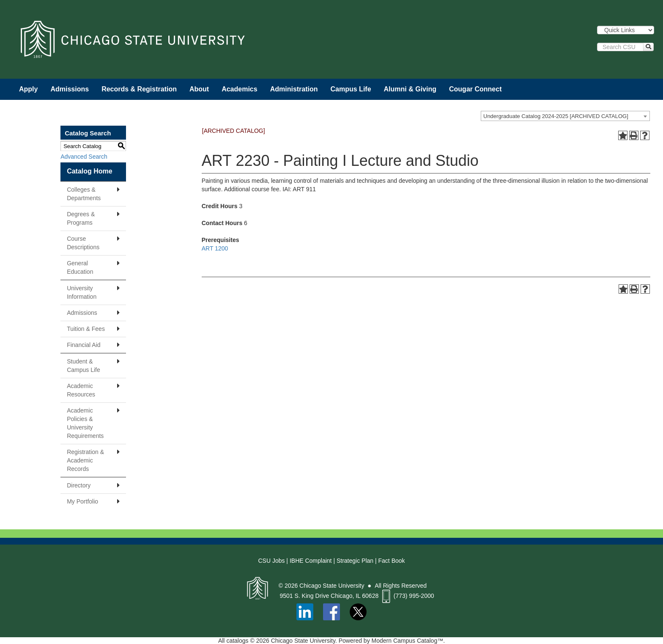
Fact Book (392, 561)
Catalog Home (90, 171)
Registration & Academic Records (85, 460)
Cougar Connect (475, 89)
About (199, 89)
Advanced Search (84, 157)
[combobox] (565, 116)
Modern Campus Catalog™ (408, 641)
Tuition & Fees (86, 329)
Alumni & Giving (410, 89)
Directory (79, 485)
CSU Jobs (271, 561)
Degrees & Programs (81, 218)
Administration (294, 89)
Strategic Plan (355, 561)
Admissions (70, 89)
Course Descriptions (83, 243)
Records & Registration (139, 89)
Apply (28, 89)
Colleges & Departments (84, 194)
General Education (80, 267)
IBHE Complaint (311, 561)
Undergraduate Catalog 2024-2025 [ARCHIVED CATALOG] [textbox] (556, 116)
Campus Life (351, 89)
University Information (82, 292)
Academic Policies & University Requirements (85, 423)
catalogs (237, 641)
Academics (240, 89)
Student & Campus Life (84, 366)
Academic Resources (81, 390)
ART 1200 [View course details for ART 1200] (215, 248)
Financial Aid (84, 345)
